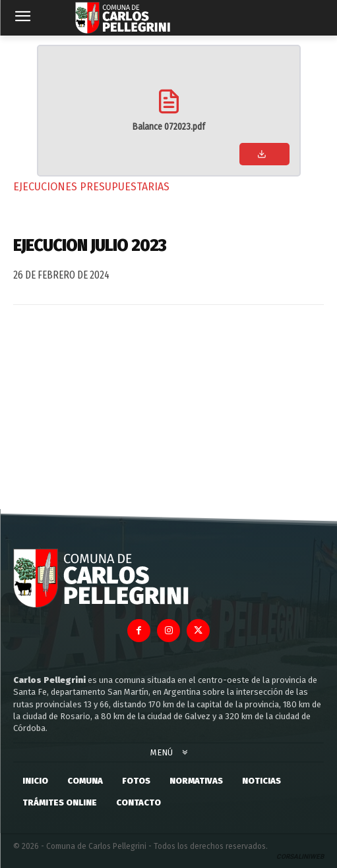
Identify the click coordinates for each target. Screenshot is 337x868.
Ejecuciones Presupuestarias (91, 187)
